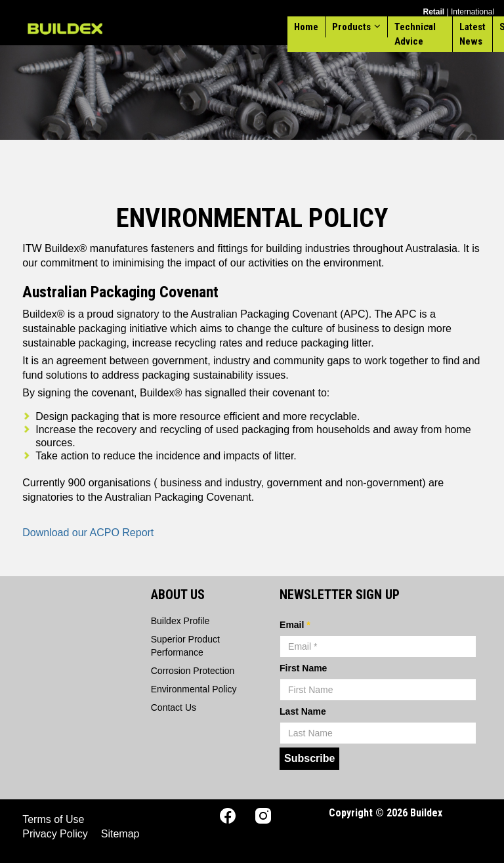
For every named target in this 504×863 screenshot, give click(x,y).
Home (306, 27)
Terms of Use (53, 819)
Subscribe (309, 758)
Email (295, 625)
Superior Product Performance (185, 646)
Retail (433, 12)
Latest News (472, 34)
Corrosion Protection (193, 671)
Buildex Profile (180, 621)
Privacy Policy (55, 834)
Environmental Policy (194, 689)
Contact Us (174, 707)
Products (351, 27)
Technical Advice (415, 34)
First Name (303, 668)
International (472, 12)
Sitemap (120, 834)
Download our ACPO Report (88, 533)
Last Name (303, 711)
